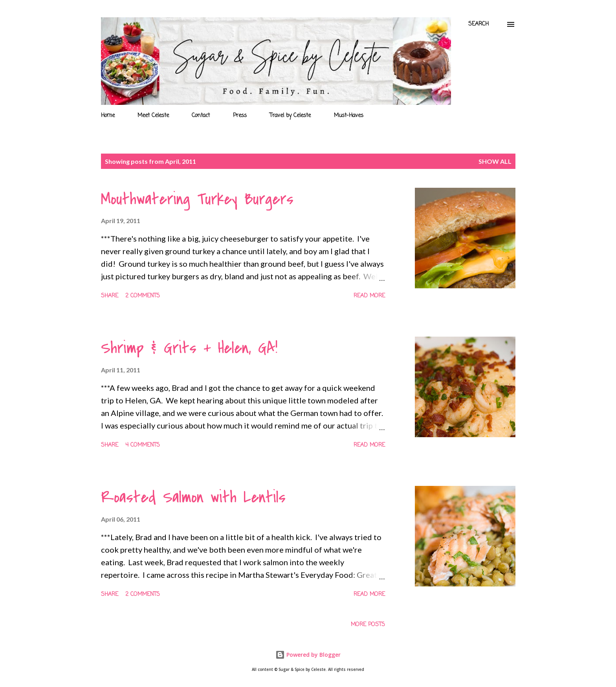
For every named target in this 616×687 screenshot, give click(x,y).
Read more (369, 296)
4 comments (143, 445)
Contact (201, 116)
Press (240, 116)
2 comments (143, 296)
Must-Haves (349, 116)
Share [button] (110, 296)
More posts (368, 625)
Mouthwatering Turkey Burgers (197, 199)
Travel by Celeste (290, 116)
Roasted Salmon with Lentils (193, 497)
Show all (495, 161)
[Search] (478, 24)
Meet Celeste (153, 116)
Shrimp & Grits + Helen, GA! (189, 348)
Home (108, 116)
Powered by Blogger (308, 655)
